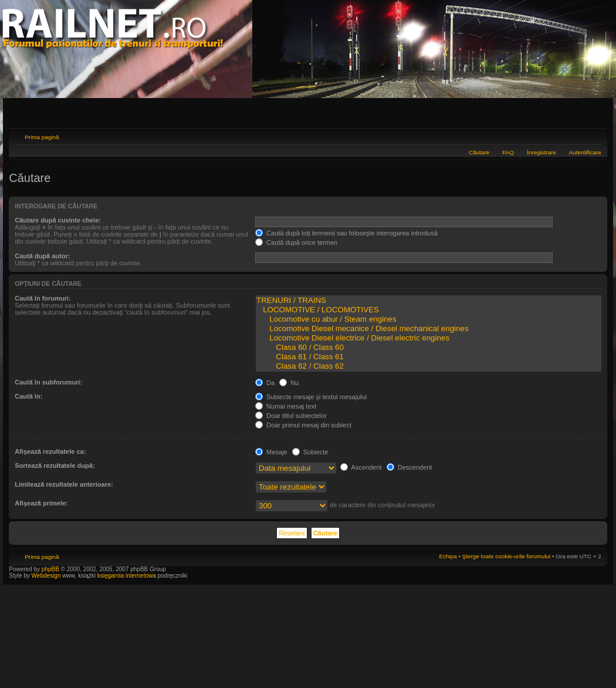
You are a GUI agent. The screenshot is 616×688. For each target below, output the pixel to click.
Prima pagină (42, 137)
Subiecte (310, 452)
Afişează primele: (41, 503)
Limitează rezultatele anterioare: (64, 484)
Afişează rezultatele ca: (50, 451)
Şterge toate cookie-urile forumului (506, 556)
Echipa (448, 556)
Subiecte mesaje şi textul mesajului (311, 397)
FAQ (508, 152)
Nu (289, 383)
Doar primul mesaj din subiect (303, 425)
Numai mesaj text (286, 406)
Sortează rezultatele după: (55, 466)
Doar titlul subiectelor (291, 416)
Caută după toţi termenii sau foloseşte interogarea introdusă (346, 233)
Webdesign (47, 576)
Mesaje (271, 452)
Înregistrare (541, 152)
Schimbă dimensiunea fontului (593, 136)
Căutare (479, 152)
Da (265, 383)
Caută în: (28, 396)
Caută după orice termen (296, 242)
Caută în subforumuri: (48, 382)
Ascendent (361, 467)
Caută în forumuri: (43, 298)
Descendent (409, 467)
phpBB (50, 569)
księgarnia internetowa (127, 576)
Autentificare (585, 152)
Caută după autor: (42, 256)
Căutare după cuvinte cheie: (58, 220)
